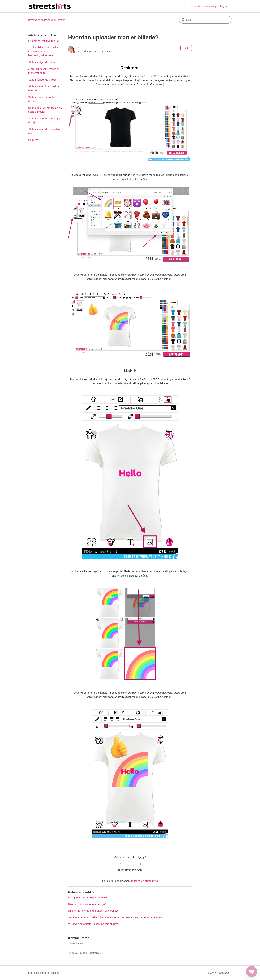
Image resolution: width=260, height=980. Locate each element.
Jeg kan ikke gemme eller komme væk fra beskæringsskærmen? (43, 51)
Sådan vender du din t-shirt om (44, 131)
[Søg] (205, 20)
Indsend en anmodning (203, 6)
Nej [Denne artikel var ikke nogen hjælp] (139, 864)
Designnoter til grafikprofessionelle (88, 897)
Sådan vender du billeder (43, 80)
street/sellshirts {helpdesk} (41, 20)
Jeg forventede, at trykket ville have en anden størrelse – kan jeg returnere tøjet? (115, 917)
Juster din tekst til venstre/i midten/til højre (44, 71)
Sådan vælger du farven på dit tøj (44, 121)
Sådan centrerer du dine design (42, 99)
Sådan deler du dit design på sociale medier (45, 110)
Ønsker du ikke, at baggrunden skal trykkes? (94, 911)
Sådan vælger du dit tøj (42, 62)
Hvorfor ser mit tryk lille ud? (44, 41)
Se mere (33, 140)
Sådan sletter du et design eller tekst (44, 88)
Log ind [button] (224, 6)
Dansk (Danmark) (220, 973)
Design (62, 20)
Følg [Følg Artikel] (186, 48)
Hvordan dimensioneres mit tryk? (87, 904)
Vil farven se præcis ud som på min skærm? (94, 924)
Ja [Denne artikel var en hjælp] (121, 864)
